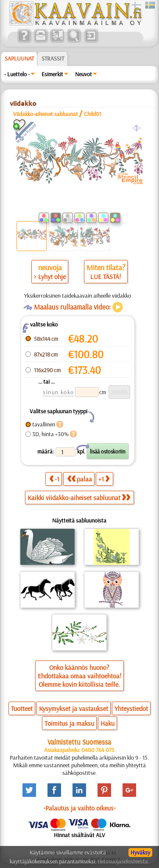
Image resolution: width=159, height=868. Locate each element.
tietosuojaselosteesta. (123, 861)
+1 (104, 479)
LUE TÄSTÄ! (106, 276)
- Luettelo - (17, 74)
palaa (79, 479)
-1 (54, 479)
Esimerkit (52, 74)
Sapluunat (19, 58)
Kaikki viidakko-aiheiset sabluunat (79, 498)
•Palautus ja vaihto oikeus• (79, 808)
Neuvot (84, 74)
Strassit (53, 58)
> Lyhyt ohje (50, 276)
